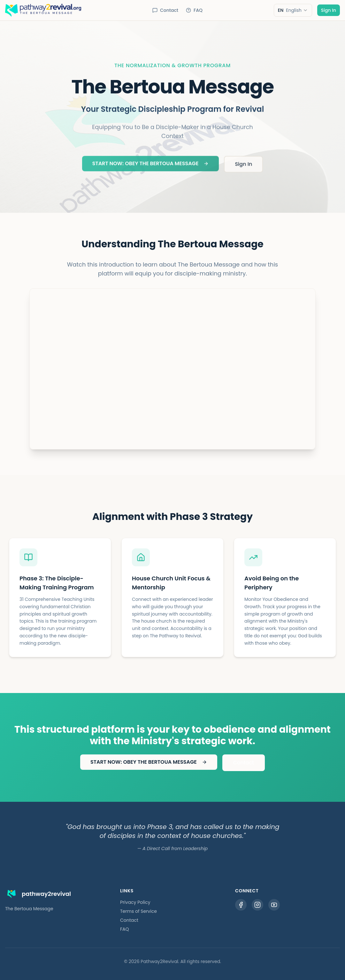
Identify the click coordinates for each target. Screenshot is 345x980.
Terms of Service (138, 911)
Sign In (329, 10)
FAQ (194, 10)
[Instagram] (257, 905)
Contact (165, 10)
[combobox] (293, 10)
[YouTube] (274, 905)
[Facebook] (241, 905)
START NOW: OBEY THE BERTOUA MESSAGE (151, 165)
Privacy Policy (135, 902)
